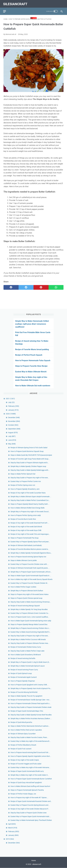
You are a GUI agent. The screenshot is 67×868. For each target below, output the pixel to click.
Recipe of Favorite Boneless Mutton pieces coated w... (30, 549)
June (12, 440)
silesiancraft (16, 3)
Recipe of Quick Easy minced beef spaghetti (26, 782)
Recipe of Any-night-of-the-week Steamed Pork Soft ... (30, 523)
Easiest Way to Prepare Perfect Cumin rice (26, 481)
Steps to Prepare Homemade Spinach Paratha (27, 790)
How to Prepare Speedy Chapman (23, 681)
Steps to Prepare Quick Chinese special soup (26, 598)
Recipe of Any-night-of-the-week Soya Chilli (26, 530)
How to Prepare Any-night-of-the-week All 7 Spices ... (29, 797)
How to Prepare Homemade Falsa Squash (33, 360)
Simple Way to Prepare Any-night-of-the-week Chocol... (30, 511)
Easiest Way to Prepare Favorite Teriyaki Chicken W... (29, 583)
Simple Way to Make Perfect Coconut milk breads (28, 639)
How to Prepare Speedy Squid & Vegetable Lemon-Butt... (31, 756)
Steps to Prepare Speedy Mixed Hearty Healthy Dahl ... (30, 504)
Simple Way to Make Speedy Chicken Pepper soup (28, 466)
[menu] (5, 10)
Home (34, 861)
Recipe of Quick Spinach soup (21, 673)
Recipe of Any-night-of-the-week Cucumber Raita (28, 493)
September (14, 429)
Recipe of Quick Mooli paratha (21, 722)
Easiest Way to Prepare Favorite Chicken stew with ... (30, 564)
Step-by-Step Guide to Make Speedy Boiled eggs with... (30, 470)
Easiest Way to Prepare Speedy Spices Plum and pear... (30, 542)
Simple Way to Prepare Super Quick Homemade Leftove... (31, 572)
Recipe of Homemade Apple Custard (24, 677)
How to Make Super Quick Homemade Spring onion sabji (31, 621)
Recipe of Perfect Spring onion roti (23, 485)
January (13, 410)
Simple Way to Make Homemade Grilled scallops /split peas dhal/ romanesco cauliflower (32, 324)
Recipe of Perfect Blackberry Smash (23, 745)
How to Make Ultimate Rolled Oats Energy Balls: (28, 508)
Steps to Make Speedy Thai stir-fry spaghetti (26, 696)
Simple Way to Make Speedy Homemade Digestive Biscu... (31, 553)
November (14, 421)
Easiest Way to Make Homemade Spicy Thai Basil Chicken (31, 820)
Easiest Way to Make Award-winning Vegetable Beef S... (31, 632)
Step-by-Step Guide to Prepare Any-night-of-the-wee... (30, 478)
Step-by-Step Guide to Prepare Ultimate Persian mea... (30, 643)
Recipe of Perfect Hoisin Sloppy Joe (23, 794)
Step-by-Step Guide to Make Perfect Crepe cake (27, 651)
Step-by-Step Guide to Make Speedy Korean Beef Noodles (31, 715)
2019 (10, 839)
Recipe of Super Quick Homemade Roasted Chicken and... (31, 801)
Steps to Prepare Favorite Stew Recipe (31, 366)
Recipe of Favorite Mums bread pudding (32, 349)
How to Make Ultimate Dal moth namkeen (33, 385)
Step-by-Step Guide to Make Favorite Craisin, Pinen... (29, 737)
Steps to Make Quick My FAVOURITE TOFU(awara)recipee (31, 455)
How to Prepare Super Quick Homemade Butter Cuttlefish (31, 779)
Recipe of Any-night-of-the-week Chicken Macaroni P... (30, 809)
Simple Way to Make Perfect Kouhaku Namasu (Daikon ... (31, 718)
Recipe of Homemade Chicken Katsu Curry (26, 647)
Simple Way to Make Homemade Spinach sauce (28, 666)
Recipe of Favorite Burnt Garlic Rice (23, 519)
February (14, 406)
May (12, 444)
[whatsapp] (56, 286)
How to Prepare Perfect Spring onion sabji (26, 515)
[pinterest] (41, 286)
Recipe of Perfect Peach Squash (29, 355)
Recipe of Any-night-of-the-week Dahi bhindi (26, 526)
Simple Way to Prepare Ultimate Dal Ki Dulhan (27, 590)
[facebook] (11, 286)
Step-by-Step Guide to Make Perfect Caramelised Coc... (30, 500)
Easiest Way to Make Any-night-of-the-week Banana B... (31, 741)
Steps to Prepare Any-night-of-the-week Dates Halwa (29, 594)
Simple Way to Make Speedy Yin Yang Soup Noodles (29, 609)
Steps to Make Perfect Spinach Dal (23, 474)
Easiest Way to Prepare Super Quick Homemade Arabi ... (31, 816)
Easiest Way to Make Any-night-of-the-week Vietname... (30, 767)
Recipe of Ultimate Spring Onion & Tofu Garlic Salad (29, 447)
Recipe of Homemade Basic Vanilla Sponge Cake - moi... (31, 700)
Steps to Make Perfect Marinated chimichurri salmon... (30, 726)
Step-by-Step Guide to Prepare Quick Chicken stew (29, 812)
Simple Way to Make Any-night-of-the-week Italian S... (30, 775)
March (13, 827)
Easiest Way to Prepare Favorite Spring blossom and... (30, 805)
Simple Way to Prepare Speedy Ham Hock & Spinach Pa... (31, 688)
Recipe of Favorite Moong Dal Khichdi (24, 692)
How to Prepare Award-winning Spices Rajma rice (28, 557)
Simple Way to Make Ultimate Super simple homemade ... (31, 496)
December (14, 417)
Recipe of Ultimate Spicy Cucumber (23, 733)
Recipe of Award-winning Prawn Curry (24, 669)
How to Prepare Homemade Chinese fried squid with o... (31, 703)
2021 (10, 398)
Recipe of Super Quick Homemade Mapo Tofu (27, 711)
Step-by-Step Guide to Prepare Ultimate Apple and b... (30, 462)
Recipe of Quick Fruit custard (21, 748)
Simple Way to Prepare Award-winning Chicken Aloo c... (30, 628)
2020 (11, 414)
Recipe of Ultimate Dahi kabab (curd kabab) (26, 545)
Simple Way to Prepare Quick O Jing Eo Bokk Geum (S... (30, 662)
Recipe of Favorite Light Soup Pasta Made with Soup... (30, 459)
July (11, 402)
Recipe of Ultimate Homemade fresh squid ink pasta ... (30, 568)
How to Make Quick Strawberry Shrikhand (26, 654)
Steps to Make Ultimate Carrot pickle (24, 560)
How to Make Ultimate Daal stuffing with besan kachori (30, 786)
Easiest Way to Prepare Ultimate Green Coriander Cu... (30, 613)
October (13, 425)
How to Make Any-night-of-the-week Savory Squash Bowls (31, 579)
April (12, 824)
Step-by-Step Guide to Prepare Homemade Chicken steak (31, 707)
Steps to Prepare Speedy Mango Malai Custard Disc (29, 624)
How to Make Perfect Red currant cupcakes (26, 730)
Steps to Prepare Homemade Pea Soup (25, 538)
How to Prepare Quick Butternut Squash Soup (27, 451)
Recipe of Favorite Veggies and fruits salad (26, 763)
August (13, 432)
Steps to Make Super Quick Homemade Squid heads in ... (31, 575)
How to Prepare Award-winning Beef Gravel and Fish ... (30, 752)
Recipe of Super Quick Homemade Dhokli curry (27, 771)
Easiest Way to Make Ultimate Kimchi (31, 371)
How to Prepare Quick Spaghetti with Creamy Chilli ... (30, 684)
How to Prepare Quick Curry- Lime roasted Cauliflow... (30, 617)
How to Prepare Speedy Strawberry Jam (25, 489)
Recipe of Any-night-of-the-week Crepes (25, 760)
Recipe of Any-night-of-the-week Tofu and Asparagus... (30, 534)
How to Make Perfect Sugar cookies (23, 587)
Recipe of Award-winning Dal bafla (23, 658)
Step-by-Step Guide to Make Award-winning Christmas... (31, 602)
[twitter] (26, 286)
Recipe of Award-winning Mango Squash (25, 605)
